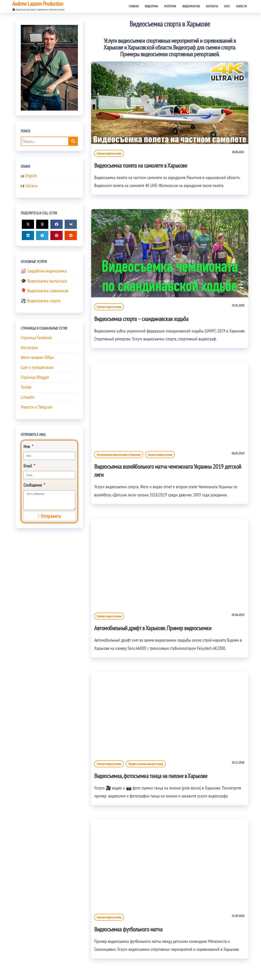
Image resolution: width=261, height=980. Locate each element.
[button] (28, 224)
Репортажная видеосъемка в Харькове (119, 455)
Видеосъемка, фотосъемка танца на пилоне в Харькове (151, 776)
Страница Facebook (36, 338)
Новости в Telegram (37, 407)
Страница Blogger (35, 377)
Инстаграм (29, 348)
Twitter (26, 387)
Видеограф (151, 6)
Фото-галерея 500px (37, 357)
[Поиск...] (73, 141)
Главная (134, 6)
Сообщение (33, 485)
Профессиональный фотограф (146, 764)
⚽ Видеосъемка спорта (41, 301)
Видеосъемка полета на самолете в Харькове (141, 165)
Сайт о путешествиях (37, 367)
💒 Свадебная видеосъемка (44, 271)
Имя (27, 446)
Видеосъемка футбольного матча (128, 929)
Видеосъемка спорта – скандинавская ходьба (141, 319)
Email (28, 466)
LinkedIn (28, 397)
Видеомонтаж (191, 6)
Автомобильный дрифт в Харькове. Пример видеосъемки (153, 628)
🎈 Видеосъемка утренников (45, 291)
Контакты (212, 6)
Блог (227, 6)
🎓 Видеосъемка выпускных (44, 281)
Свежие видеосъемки (109, 153)
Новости (241, 6)
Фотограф (170, 6)
